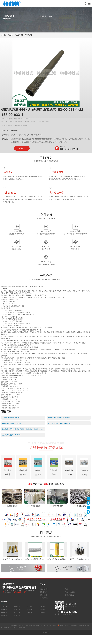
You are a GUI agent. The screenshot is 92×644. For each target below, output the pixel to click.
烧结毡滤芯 (28, 35)
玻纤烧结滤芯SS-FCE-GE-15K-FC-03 (59, 426)
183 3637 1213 (69, 149)
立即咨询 (22, 148)
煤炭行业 (30, 620)
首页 (5, 35)
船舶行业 (4, 626)
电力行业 (42, 620)
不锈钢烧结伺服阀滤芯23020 (11, 432)
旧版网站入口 (46, 641)
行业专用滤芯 (19, 35)
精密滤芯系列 (69, 605)
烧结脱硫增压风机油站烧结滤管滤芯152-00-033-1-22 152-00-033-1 (23, 438)
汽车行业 (17, 620)
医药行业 (42, 617)
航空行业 (42, 623)
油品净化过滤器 (70, 602)
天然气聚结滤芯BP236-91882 (12, 444)
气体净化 (68, 599)
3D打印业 (4, 617)
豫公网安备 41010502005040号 (68, 636)
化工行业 (30, 617)
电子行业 (4, 623)
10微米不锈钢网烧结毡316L (11, 426)
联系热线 (62, 147)
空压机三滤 (43, 605)
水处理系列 (43, 602)
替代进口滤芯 (44, 599)
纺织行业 (30, 623)
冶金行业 (17, 617)
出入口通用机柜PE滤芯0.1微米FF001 (60, 432)
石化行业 (17, 623)
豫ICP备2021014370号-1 (51, 636)
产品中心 (11, 35)
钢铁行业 (17, 626)
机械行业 (4, 620)
